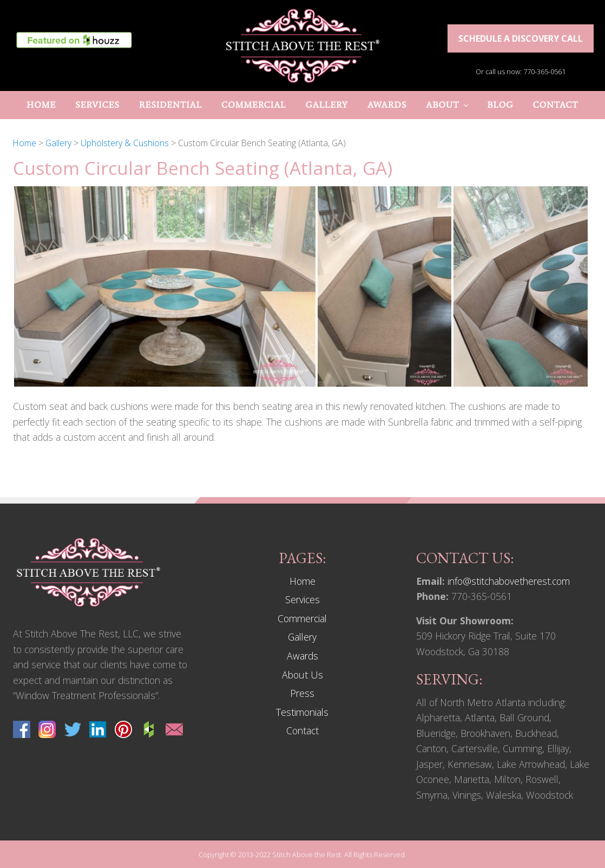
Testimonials (302, 712)
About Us (302, 675)
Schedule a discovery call (521, 38)
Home (302, 581)
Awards (302, 656)
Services (302, 599)
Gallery (302, 637)
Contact (302, 730)
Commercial (302, 618)
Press (302, 693)
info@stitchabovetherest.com (509, 581)
